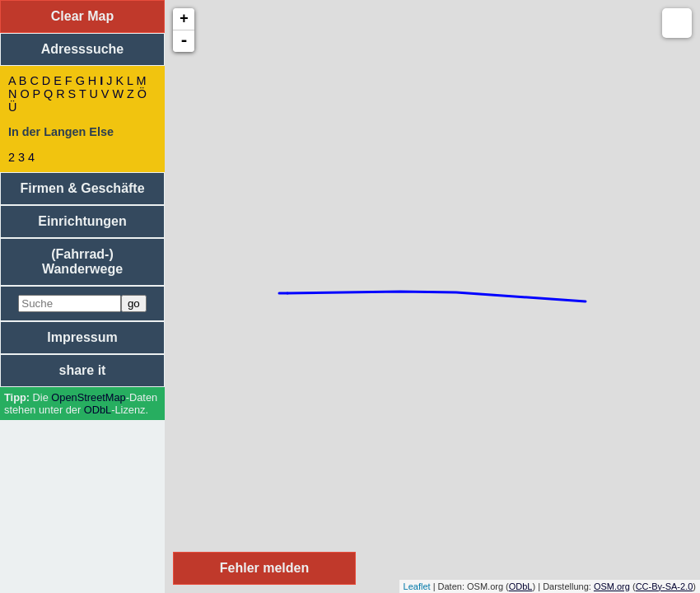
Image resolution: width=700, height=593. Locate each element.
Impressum (82, 337)
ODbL (98, 410)
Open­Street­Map (88, 397)
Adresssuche (83, 49)
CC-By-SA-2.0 (665, 586)
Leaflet (417, 586)
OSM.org (612, 586)
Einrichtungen (82, 221)
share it (83, 370)
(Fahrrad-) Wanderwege (82, 261)
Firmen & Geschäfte (82, 188)
